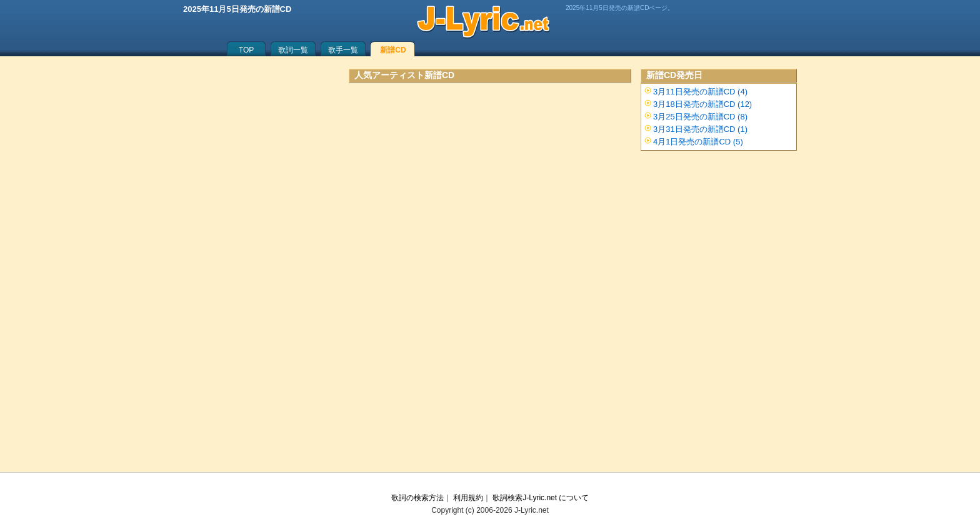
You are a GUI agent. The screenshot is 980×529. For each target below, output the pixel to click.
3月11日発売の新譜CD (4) (700, 92)
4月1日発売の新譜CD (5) (698, 142)
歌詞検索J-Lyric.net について (541, 498)
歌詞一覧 (293, 50)
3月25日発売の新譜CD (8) (700, 117)
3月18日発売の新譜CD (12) (702, 104)
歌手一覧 (343, 50)
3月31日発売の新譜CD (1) (700, 129)
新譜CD (393, 50)
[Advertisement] (490, 203)
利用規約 (468, 498)
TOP (246, 50)
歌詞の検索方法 (417, 498)
